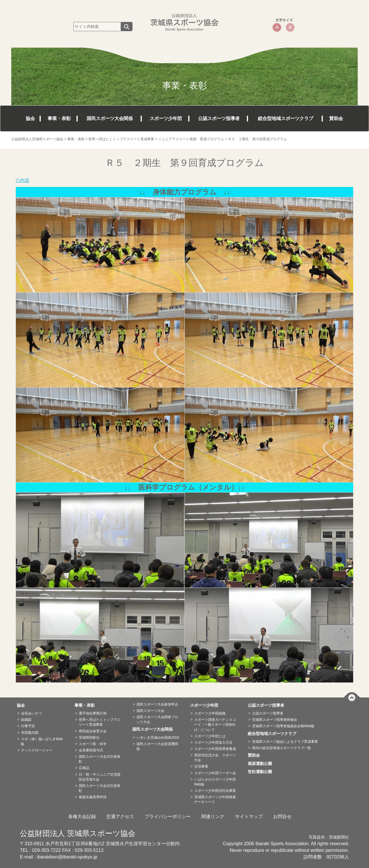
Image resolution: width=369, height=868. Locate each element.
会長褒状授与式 (91, 750)
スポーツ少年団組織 (210, 713)
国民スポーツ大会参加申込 (157, 704)
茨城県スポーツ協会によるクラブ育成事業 (285, 742)
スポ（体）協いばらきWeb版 (42, 741)
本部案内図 (30, 733)
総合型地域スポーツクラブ (286, 118)
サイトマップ (249, 816)
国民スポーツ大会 (150, 711)
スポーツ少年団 (166, 118)
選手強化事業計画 (93, 713)
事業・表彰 (59, 118)
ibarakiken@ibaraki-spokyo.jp (67, 857)
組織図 (26, 720)
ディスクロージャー (37, 750)
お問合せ (282, 816)
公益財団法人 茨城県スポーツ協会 (78, 833)
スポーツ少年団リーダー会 (215, 773)
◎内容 (23, 180)
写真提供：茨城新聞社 (329, 837)
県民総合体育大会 (93, 731)
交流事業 (201, 766)
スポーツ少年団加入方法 (213, 742)
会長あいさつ (31, 713)
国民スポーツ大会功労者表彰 (99, 759)
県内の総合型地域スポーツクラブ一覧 (282, 748)
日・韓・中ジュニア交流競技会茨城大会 (99, 777)
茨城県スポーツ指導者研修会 (275, 720)
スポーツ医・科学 (93, 744)
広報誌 (84, 768)
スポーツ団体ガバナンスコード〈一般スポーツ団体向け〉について (215, 725)
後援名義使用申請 (93, 797)
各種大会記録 (82, 816)
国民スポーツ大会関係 (110, 118)
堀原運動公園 (262, 764)
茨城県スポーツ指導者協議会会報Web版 (283, 726)
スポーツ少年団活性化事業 (215, 791)
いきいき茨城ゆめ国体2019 (158, 738)
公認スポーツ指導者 (219, 118)
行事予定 (28, 726)
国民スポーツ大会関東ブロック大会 (157, 720)
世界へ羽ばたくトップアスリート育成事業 (99, 722)
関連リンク (213, 816)
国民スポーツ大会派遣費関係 (157, 746)
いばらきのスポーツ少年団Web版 (215, 782)
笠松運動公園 (262, 772)
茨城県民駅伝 (89, 738)
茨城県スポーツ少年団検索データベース (215, 799)
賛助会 (336, 118)
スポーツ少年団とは (210, 736)
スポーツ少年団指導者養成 (215, 749)
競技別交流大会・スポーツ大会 (215, 758)
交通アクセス (120, 816)
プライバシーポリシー (168, 816)
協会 (30, 118)
